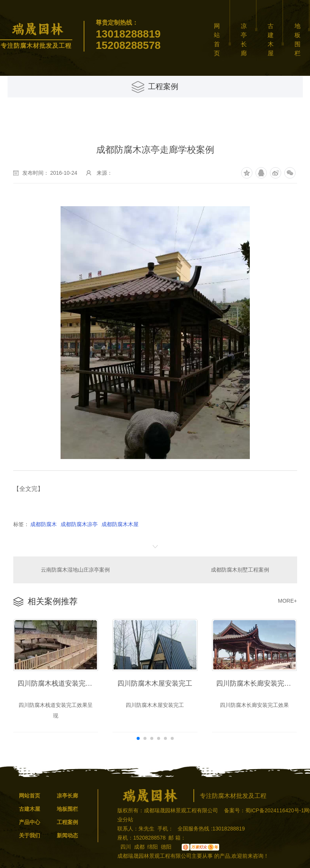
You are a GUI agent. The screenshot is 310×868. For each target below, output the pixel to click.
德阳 (166, 847)
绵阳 (153, 847)
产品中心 (30, 822)
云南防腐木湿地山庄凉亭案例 (75, 570)
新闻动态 (67, 835)
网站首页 (218, 40)
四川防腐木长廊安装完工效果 (256, 683)
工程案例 (67, 822)
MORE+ (287, 601)
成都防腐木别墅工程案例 (240, 570)
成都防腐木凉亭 (79, 524)
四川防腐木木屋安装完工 (155, 683)
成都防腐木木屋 (120, 524)
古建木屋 (272, 40)
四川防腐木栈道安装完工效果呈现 (58, 683)
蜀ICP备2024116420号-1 (275, 810)
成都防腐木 (44, 524)
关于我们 (30, 835)
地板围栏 (299, 40)
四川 (126, 847)
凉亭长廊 (245, 40)
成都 (139, 847)
